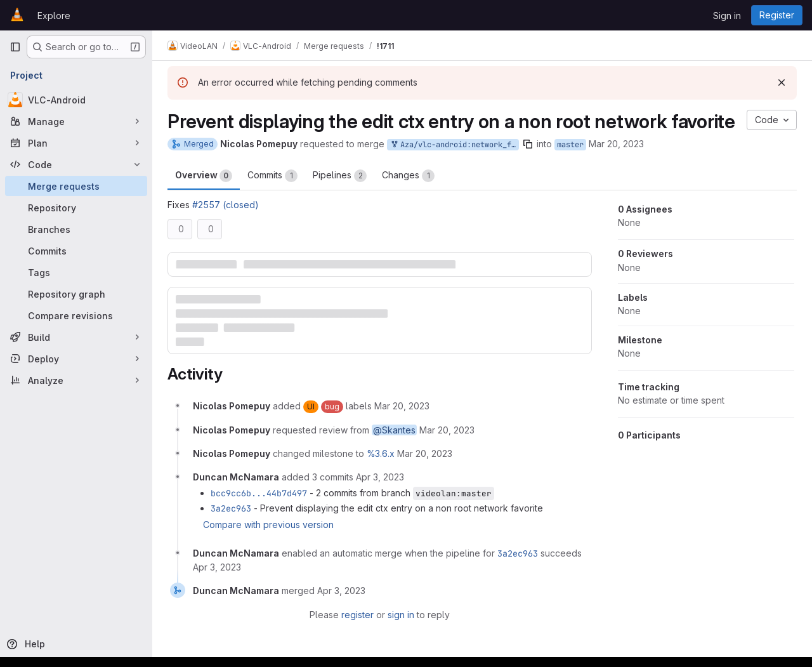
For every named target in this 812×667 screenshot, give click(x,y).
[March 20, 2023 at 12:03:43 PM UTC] (447, 430)
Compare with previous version (268, 525)
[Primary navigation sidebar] (15, 47)
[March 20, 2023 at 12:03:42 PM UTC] (402, 406)
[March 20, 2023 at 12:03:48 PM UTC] (425, 453)
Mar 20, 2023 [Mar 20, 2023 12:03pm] (616, 144)
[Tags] (76, 272)
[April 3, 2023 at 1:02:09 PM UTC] (380, 477)
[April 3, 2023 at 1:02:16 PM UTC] (217, 567)
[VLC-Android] (76, 100)
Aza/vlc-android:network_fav (454, 145)
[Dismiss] (782, 83)
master (570, 145)
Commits (272, 176)
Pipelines (340, 176)
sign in (401, 615)
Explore (54, 16)
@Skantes (394, 430)
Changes (408, 176)
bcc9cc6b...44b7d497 (259, 493)
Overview (204, 176)
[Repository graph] (76, 294)
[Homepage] (17, 15)
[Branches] (76, 229)
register (357, 615)
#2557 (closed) (226, 205)
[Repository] (76, 208)
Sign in (727, 16)
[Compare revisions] (76, 315)
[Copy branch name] (528, 144)
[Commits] (76, 251)
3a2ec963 (231, 508)
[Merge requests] (76, 186)
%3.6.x (381, 453)
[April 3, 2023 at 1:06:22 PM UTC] (341, 591)
